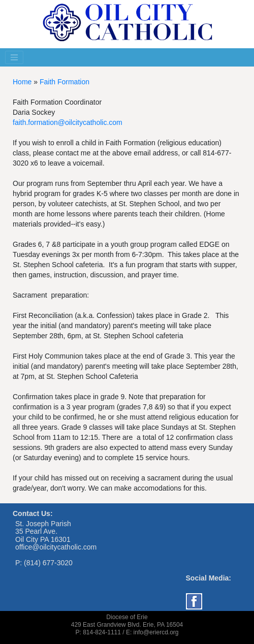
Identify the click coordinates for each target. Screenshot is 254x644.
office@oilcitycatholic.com (56, 547)
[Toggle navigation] (14, 57)
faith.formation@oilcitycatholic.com (68, 122)
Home (22, 82)
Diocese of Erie (127, 617)
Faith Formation (65, 82)
